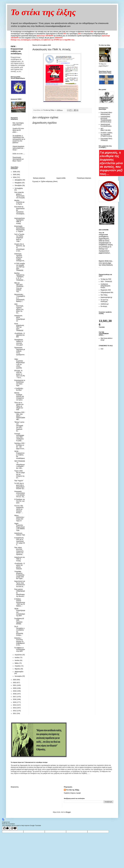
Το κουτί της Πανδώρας (104, 301)
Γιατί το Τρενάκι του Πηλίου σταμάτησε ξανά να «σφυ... (19, 238)
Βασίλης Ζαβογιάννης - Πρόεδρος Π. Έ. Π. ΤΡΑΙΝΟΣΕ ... (20, 277)
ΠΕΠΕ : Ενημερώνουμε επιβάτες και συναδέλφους (20, 455)
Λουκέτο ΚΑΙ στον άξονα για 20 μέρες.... (18, 130)
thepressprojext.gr (106, 297)
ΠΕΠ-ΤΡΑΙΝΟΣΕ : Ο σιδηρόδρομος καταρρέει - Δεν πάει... (20, 465)
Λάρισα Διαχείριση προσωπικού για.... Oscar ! (19, 148)
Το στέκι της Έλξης (73, 790)
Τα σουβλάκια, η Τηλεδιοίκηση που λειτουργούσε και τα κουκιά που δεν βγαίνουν (19, 139)
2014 (15, 705)
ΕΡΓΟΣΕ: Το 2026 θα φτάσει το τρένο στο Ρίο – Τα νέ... (20, 374)
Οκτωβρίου (18, 185)
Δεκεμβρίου (19, 180)
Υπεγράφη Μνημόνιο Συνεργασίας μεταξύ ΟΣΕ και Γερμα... (19, 575)
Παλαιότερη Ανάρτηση (84, 178)
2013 (15, 708)
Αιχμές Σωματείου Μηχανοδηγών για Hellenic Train (20, 527)
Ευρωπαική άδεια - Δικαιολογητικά (107, 113)
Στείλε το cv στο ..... (19, 154)
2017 (15, 697)
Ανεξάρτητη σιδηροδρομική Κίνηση (105, 286)
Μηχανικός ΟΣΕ (106, 290)
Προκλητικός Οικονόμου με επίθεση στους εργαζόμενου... (20, 352)
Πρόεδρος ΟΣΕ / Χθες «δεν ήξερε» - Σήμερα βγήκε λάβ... (20, 416)
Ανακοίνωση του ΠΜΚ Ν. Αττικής (20, 559)
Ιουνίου (17, 660)
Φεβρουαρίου (19, 672)
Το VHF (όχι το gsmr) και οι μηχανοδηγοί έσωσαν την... (20, 486)
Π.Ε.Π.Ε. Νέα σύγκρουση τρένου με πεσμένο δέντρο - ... (19, 509)
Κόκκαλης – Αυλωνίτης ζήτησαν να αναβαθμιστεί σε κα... (19, 642)
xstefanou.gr (105, 304)
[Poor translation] (14, 828)
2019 (15, 691)
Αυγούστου (18, 655)
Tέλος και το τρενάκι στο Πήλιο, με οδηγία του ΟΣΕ (19, 406)
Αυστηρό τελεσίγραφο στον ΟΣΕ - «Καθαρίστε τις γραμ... (19, 437)
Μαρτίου (18, 669)
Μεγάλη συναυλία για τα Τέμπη (19, 202)
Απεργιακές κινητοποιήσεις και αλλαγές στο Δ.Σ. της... (20, 494)
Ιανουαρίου (19, 676)
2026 (15, 172)
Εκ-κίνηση (104, 306)
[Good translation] (6, 828)
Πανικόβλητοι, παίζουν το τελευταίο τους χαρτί (19, 342)
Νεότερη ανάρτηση (39, 178)
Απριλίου (18, 666)
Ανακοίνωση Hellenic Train (20, 534)
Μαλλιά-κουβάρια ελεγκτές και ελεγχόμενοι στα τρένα (19, 396)
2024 (15, 177)
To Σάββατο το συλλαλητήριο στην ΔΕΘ (20, 650)
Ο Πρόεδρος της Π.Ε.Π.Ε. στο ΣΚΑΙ (20, 501)
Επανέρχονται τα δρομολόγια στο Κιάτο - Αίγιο (20, 383)
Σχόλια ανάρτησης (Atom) (49, 181)
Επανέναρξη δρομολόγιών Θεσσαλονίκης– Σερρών (19, 229)
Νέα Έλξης (104, 295)
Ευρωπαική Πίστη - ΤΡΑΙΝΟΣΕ (107, 139)
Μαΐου (17, 663)
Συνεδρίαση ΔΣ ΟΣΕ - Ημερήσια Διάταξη (19, 621)
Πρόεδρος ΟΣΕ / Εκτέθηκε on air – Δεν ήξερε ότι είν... (20, 446)
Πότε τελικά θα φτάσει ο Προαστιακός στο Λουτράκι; (20, 195)
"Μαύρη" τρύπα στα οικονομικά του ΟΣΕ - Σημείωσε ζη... (19, 426)
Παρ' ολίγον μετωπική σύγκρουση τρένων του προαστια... (19, 551)
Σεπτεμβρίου (19, 188)
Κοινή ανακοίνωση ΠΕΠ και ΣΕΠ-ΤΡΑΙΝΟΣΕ (19, 327)
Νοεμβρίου (18, 183)
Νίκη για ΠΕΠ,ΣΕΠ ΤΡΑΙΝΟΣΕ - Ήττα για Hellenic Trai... (19, 287)
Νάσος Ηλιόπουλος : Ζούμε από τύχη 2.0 (19, 518)
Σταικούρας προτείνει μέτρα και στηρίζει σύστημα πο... (20, 257)
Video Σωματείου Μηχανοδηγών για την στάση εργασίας (20, 364)
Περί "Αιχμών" (19, 481)
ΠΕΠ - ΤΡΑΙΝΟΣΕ (106, 282)
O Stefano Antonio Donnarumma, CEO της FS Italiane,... (20, 603)
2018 (15, 694)
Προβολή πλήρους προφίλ (72, 793)
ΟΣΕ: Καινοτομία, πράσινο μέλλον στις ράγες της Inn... (19, 309)
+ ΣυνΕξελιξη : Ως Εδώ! (19, 389)
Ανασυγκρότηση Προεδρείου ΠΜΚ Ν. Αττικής (20, 221)
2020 (15, 688)
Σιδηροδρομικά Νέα (107, 292)
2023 (15, 680)
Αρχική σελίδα (61, 178)
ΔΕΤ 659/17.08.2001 (106, 129)
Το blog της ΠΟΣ (106, 279)
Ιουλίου (17, 658)
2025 (15, 175)
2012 (15, 711)
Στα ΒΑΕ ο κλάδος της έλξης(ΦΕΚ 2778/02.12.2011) (106, 134)
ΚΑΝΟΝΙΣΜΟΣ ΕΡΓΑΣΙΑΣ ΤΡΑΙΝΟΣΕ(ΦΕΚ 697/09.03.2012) (106, 119)
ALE (102, 349)
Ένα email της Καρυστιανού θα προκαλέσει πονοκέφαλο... (20, 211)
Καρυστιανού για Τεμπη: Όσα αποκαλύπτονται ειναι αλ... (20, 584)
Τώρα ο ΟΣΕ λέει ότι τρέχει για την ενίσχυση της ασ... (20, 474)
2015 (15, 702)
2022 (15, 683)
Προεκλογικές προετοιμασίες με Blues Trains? (18, 159)
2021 (15, 685)
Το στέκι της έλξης (43, 12)
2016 (15, 699)
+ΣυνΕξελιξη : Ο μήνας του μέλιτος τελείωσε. (20, 566)
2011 (15, 713)
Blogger (68, 812)
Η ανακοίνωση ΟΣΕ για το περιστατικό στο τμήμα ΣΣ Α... (20, 541)
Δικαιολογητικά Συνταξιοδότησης (106, 125)
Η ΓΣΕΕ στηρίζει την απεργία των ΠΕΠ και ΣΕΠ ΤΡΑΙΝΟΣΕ (20, 267)
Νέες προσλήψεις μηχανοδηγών (18, 124)
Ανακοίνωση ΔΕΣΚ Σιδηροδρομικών (20, 318)
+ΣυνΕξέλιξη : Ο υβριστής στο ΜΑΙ (20, 335)
